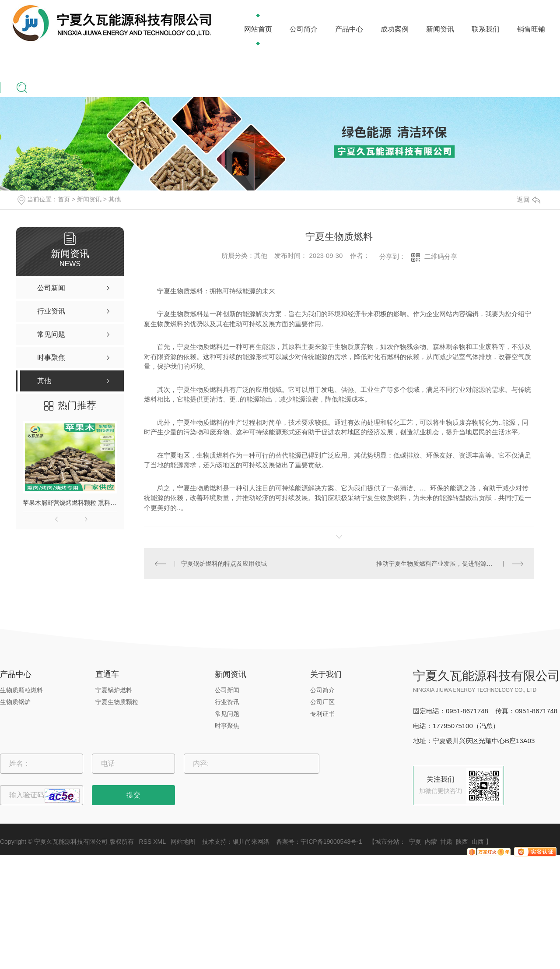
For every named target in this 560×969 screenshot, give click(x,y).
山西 (478, 842)
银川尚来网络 (251, 842)
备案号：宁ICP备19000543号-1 (319, 842)
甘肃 (446, 842)
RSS (145, 842)
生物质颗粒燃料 (21, 690)
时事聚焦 (227, 726)
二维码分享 (441, 256)
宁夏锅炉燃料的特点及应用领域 (224, 564)
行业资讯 (227, 702)
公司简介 (304, 29)
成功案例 (395, 29)
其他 (115, 199)
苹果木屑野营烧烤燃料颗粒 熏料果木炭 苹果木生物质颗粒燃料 (70, 503)
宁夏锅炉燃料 (114, 690)
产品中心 (349, 29)
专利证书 (322, 714)
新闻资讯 (440, 29)
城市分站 (387, 842)
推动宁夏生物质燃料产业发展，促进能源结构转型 (444, 564)
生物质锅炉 (15, 702)
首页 (64, 199)
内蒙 (431, 842)
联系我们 (486, 29)
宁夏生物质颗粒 (117, 702)
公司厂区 (322, 702)
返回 (528, 199)
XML (159, 842)
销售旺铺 (531, 29)
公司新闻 (227, 690)
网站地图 (183, 842)
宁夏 (415, 842)
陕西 (462, 842)
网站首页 (258, 29)
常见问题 (227, 714)
